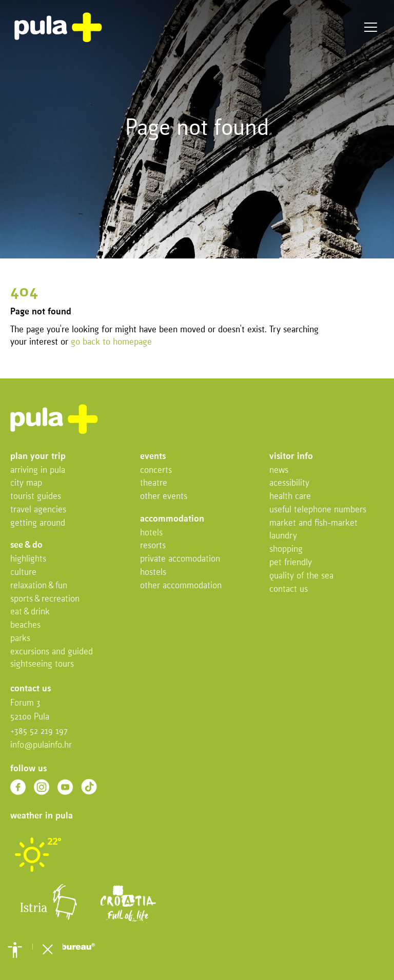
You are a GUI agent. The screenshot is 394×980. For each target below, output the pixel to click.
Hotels (151, 533)
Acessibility (289, 483)
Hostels (153, 573)
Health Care (290, 497)
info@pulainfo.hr (41, 745)
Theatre (154, 483)
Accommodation (172, 519)
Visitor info (291, 457)
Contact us (289, 589)
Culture (23, 573)
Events (153, 457)
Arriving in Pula (38, 471)
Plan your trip (38, 457)
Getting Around (38, 523)
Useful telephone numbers (318, 510)
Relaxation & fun (39, 586)
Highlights (28, 559)
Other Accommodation (181, 586)
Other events (164, 497)
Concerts (156, 471)
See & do (26, 545)
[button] (15, 950)
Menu (371, 27)
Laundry (283, 536)
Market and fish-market (313, 523)
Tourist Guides (36, 497)
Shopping (286, 549)
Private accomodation (180, 559)
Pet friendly (291, 563)
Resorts (153, 546)
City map (26, 483)
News (279, 471)
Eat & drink (30, 612)
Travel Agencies (38, 510)
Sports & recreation (45, 599)
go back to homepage (111, 342)
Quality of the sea (301, 576)
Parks (20, 639)
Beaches (25, 625)
